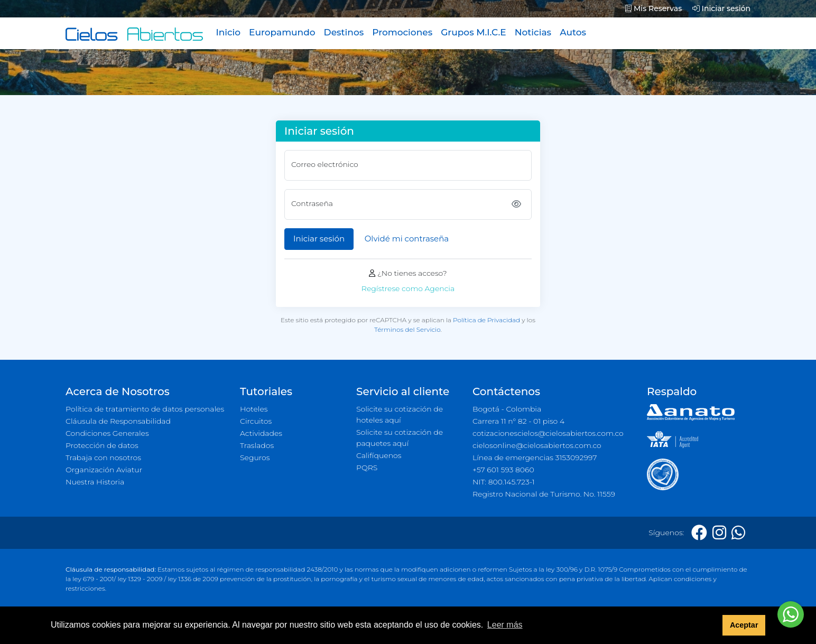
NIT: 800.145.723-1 (504, 482)
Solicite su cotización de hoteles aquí (400, 414)
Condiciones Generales (107, 433)
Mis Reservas (653, 8)
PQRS (367, 468)
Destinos (344, 32)
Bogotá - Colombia (507, 409)
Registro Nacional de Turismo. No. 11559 (544, 494)
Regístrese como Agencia (408, 288)
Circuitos (256, 421)
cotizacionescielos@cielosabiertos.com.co (548, 433)
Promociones (402, 32)
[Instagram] (719, 533)
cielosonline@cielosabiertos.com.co (537, 445)
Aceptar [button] (744, 625)
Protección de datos (102, 445)
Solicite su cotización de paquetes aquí (400, 438)
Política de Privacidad (486, 320)
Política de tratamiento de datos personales (145, 409)
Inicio (228, 32)
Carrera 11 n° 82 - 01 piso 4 (518, 421)
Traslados (257, 445)
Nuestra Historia (95, 482)
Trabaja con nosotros (103, 458)
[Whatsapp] (738, 533)
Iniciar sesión (721, 8)
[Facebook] (699, 533)
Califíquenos (379, 455)
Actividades (261, 433)
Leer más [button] (505, 625)
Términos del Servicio (407, 329)
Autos (573, 32)
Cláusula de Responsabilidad (118, 421)
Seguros (255, 458)
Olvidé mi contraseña (407, 239)
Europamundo (282, 32)
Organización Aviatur (104, 470)
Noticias (533, 32)
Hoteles (254, 409)
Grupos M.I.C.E (474, 32)
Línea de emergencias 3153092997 (535, 458)
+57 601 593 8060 (503, 470)
